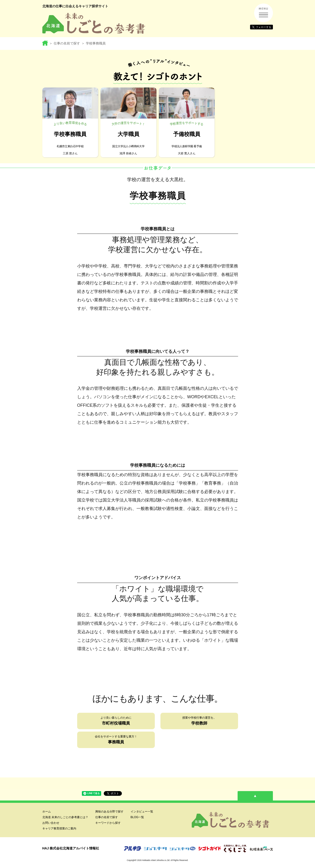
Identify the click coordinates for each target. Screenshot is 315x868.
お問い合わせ (51, 823)
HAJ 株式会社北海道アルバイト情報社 (71, 848)
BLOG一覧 (137, 817)
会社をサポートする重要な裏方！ (116, 740)
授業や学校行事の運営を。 (199, 721)
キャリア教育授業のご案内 (59, 828)
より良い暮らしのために (116, 721)
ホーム (47, 812)
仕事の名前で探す (67, 43)
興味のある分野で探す (109, 812)
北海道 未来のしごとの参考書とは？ (65, 817)
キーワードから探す (108, 823)
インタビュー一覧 (142, 812)
